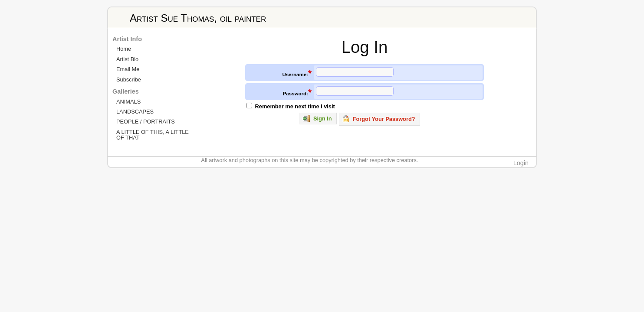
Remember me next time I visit (295, 106)
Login (521, 163)
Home (124, 49)
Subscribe (129, 80)
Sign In (317, 118)
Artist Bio (127, 59)
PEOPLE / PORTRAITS (146, 122)
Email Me (128, 69)
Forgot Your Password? (379, 119)
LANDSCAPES (135, 112)
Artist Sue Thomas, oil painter (198, 18)
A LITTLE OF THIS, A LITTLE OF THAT (153, 135)
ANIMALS (128, 102)
